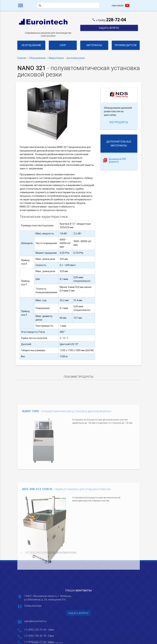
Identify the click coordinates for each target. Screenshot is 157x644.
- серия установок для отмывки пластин (66, 520)
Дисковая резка (76, 58)
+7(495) (111, 20)
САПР (63, 45)
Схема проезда (33, 628)
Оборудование (31, 45)
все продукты (119, 122)
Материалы (94, 45)
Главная (22, 58)
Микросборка (56, 58)
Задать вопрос (109, 28)
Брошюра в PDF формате (117, 160)
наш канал (118, 5)
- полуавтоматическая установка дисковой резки (67, 434)
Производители (126, 45)
